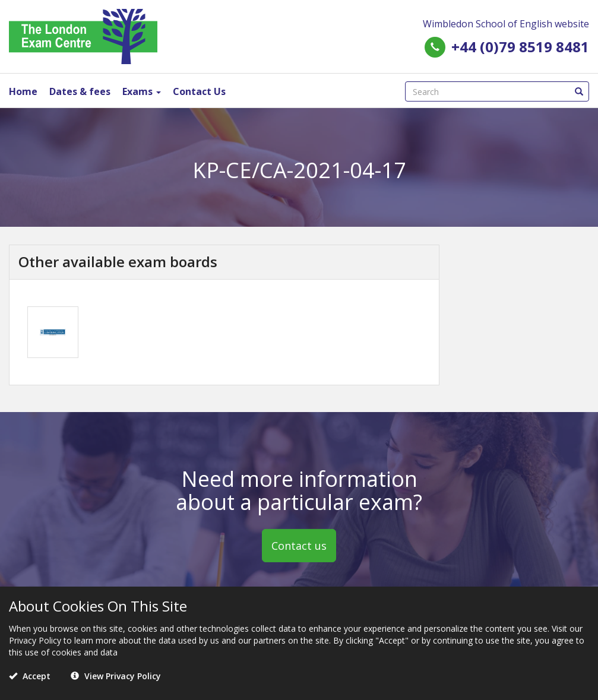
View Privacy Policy (116, 676)
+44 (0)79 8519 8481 (520, 47)
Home (23, 91)
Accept (30, 676)
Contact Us (199, 91)
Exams (142, 91)
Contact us (299, 546)
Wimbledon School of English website (506, 24)
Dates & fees (80, 91)
